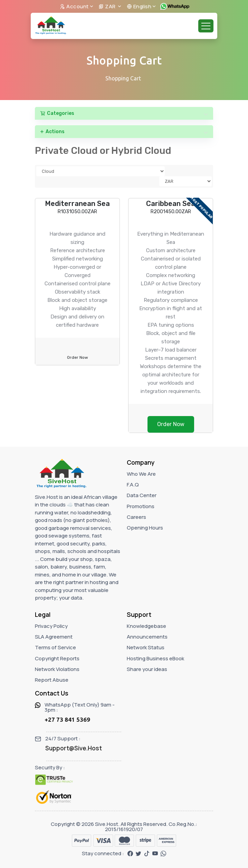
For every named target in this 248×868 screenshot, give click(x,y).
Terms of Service (55, 647)
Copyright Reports (57, 658)
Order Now (78, 357)
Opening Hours (145, 528)
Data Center (142, 495)
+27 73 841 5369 (67, 719)
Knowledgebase (146, 626)
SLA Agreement (54, 637)
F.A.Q (133, 485)
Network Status (146, 647)
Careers (136, 517)
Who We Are (141, 474)
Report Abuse (52, 680)
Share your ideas (147, 669)
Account (74, 6)
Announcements (147, 637)
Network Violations (57, 669)
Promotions (141, 506)
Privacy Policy (51, 626)
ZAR (108, 6)
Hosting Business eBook (155, 658)
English (139, 6)
